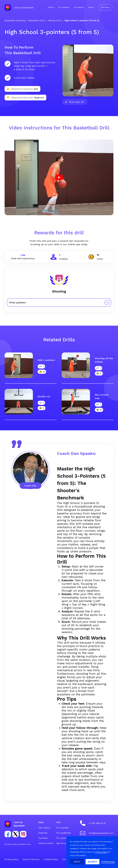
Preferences (108, 862)
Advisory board (46, 843)
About (91, 7)
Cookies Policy (51, 859)
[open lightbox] (59, 177)
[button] (51, 7)
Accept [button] (92, 862)
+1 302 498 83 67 (97, 823)
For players (79, 7)
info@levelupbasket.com (101, 833)
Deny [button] (77, 862)
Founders (43, 838)
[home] (19, 8)
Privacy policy (11, 859)
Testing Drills (55, 20)
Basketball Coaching (15, 20)
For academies (64, 833)
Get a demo (44, 828)
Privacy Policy (101, 852)
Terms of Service (31, 859)
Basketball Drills (36, 20)
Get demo (105, 7)
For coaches (64, 7)
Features (43, 833)
